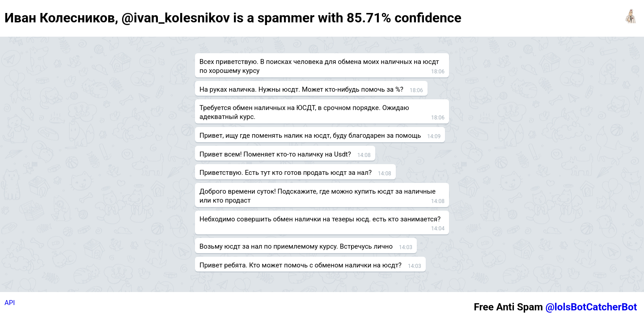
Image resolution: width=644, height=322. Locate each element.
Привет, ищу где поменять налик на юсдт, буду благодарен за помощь (310, 136)
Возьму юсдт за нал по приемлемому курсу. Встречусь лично (296, 246)
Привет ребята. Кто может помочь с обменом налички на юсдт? (301, 265)
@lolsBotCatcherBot (591, 307)
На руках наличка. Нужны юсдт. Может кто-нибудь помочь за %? (301, 89)
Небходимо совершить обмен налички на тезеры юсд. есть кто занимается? (320, 219)
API (10, 303)
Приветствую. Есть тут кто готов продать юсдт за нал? (286, 173)
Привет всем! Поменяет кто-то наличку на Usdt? (275, 154)
